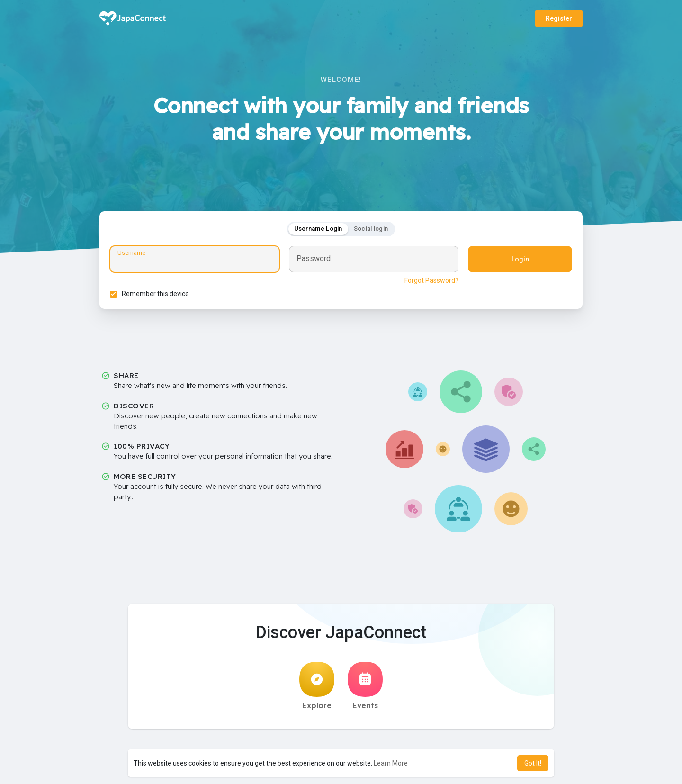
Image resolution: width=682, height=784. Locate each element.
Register (559, 18)
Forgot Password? (430, 282)
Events (365, 689)
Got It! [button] (533, 763)
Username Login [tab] (318, 230)
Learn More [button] (391, 763)
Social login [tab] (371, 230)
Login (519, 261)
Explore (317, 689)
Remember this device (157, 295)
